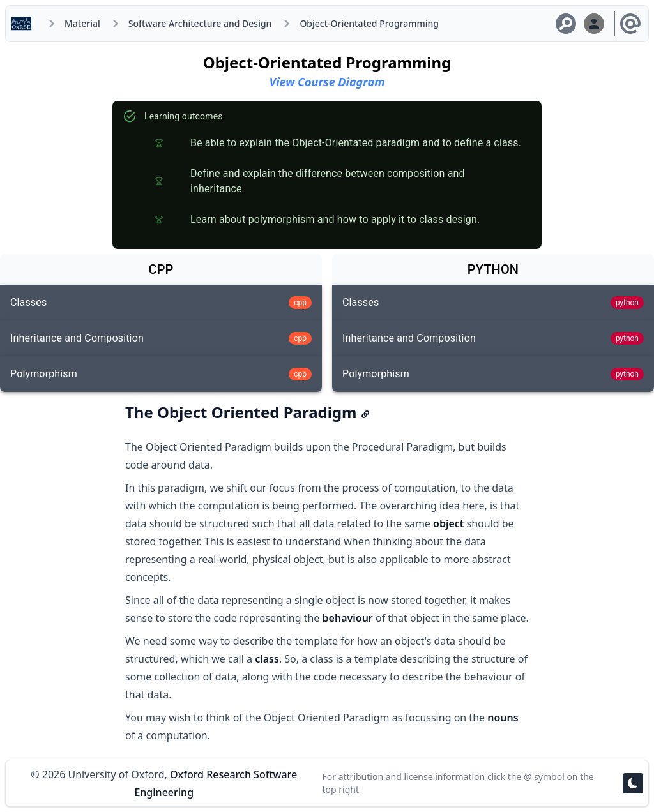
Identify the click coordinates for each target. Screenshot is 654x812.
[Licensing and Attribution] (630, 24)
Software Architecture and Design (200, 23)
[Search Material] (566, 24)
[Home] (24, 24)
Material (82, 23)
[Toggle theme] (633, 783)
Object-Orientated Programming (369, 23)
